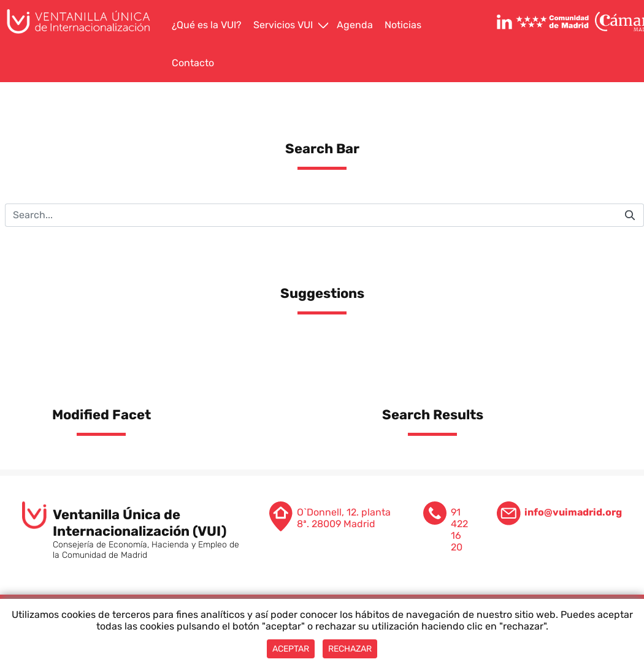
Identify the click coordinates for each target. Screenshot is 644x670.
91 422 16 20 (459, 530)
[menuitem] (208, 25)
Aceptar (291, 649)
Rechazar (350, 649)
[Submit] (630, 215)
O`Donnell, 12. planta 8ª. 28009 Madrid (344, 518)
